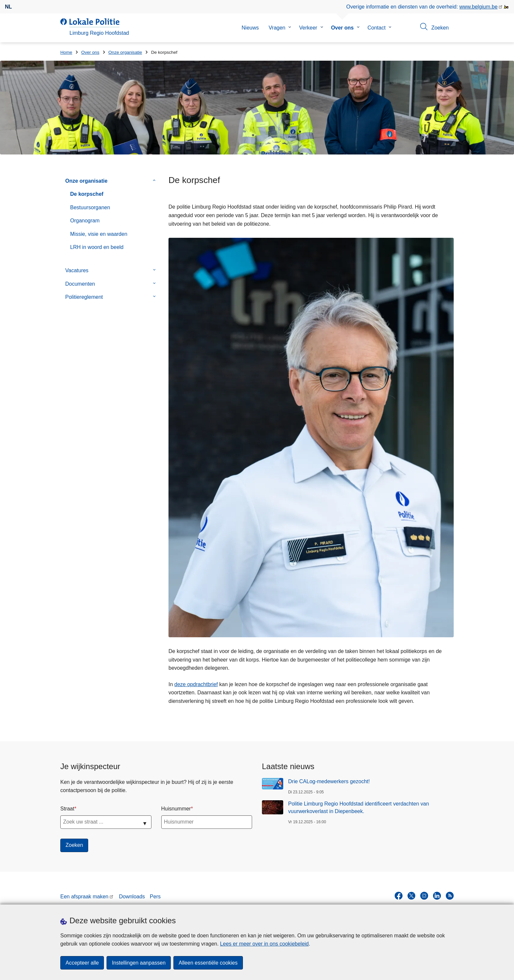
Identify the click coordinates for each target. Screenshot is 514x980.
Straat (67, 809)
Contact (376, 28)
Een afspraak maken (84, 897)
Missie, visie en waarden (99, 234)
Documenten (80, 284)
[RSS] (450, 896)
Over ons (342, 28)
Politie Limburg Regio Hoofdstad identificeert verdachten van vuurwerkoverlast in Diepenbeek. (359, 807)
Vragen (277, 28)
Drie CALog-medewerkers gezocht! (329, 781)
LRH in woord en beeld (97, 247)
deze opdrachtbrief (196, 684)
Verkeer (308, 28)
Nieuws (250, 28)
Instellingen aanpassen (139, 963)
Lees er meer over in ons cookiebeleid (264, 944)
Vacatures (77, 270)
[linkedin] (437, 896)
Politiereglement (84, 297)
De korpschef (87, 194)
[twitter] (411, 896)
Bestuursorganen (90, 207)
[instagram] (424, 896)
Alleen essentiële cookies (208, 963)
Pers (155, 897)
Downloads (132, 897)
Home (66, 52)
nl (8, 7)
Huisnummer (176, 809)
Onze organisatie (125, 52)
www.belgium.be (478, 7)
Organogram (85, 221)
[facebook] (399, 896)
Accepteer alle (82, 963)
